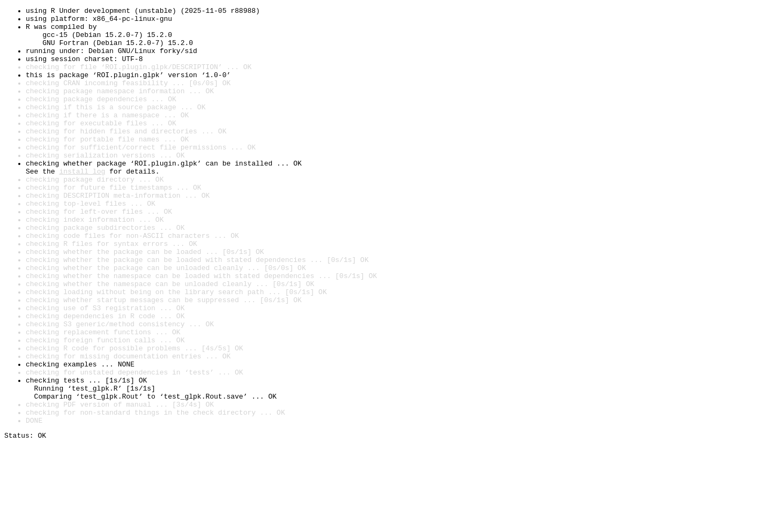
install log (82, 205)
